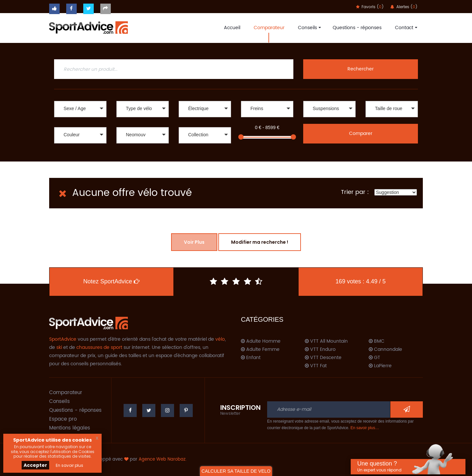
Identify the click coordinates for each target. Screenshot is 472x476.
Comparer (361, 133)
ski (59, 347)
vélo (220, 339)
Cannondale (385, 350)
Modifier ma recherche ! (260, 242)
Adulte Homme (261, 341)
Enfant (251, 358)
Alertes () (404, 7)
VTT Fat (316, 366)
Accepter (35, 465)
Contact (405, 28)
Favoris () (370, 7)
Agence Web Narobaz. (163, 459)
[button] (80, 109)
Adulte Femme (260, 350)
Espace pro (63, 419)
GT (374, 358)
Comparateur (269, 28)
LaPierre (380, 366)
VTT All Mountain (326, 341)
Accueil (232, 28)
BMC (377, 341)
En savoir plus (69, 465)
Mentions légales (70, 428)
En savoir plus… (365, 428)
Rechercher (361, 69)
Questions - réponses (357, 28)
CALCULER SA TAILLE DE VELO (236, 471)
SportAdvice (63, 339)
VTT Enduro (320, 350)
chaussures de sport (99, 347)
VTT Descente (323, 358)
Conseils (309, 28)
